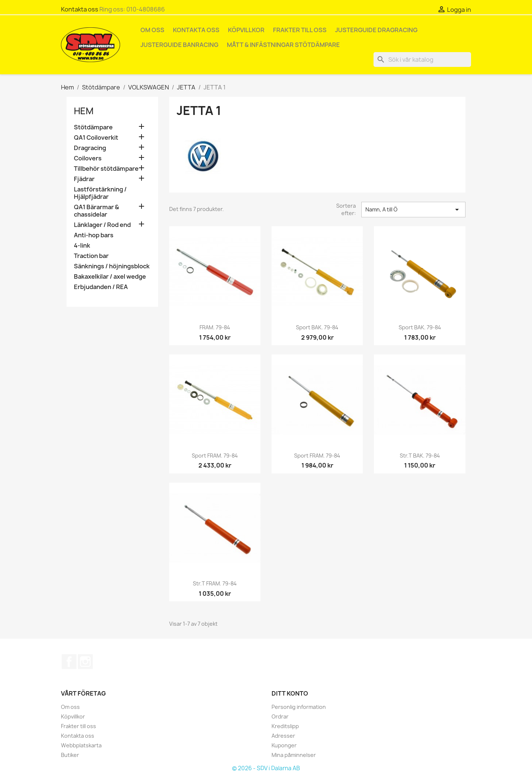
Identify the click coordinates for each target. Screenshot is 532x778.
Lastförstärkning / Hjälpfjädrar (100, 193)
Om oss (152, 30)
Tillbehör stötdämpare (106, 169)
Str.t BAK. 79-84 (420, 456)
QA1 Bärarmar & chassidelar (96, 211)
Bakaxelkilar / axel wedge (110, 277)
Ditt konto (290, 693)
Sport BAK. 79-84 (317, 327)
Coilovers (88, 158)
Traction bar (91, 256)
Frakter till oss (300, 30)
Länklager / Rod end (102, 225)
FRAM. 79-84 (215, 327)
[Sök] (422, 60)
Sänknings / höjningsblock (112, 266)
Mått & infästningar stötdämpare (283, 45)
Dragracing (90, 148)
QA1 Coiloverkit (96, 138)
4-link (82, 246)
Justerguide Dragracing (376, 30)
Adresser (283, 736)
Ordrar (280, 716)
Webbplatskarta (81, 745)
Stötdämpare (93, 127)
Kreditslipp (285, 726)
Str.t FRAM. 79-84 (215, 583)
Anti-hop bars (94, 235)
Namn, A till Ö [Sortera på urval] (413, 210)
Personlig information (299, 707)
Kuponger (284, 745)
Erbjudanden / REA (101, 287)
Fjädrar (84, 179)
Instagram (85, 662)
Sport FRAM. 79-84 (215, 456)
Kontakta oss (80, 9)
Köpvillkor (246, 30)
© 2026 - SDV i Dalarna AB (266, 768)
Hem (84, 111)
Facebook (69, 662)
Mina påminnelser (294, 755)
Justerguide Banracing (179, 45)
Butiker (70, 755)
